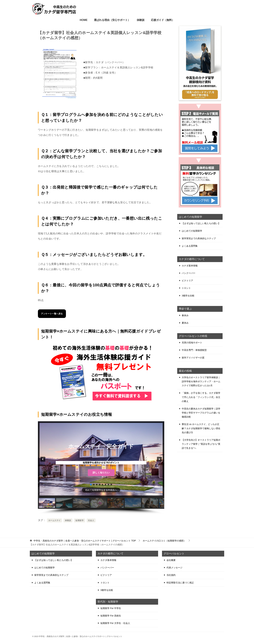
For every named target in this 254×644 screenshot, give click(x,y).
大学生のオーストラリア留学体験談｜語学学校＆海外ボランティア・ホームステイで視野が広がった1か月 (201, 381)
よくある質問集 (190, 246)
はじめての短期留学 (192, 231)
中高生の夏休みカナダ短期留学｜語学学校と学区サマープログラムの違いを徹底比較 (201, 413)
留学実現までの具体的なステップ (199, 238)
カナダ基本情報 (190, 266)
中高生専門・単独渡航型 (194, 350)
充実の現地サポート (192, 343)
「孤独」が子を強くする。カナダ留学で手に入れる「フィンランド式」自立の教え (201, 397)
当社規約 (171, 575)
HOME (84, 20)
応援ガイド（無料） (163, 20)
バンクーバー (189, 273)
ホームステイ (54, 520)
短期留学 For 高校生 (111, 616)
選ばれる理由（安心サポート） (112, 20)
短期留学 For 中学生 (111, 608)
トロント (186, 288)
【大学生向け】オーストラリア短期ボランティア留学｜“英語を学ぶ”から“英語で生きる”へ (201, 444)
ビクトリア (187, 281)
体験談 (141, 20)
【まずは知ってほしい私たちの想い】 (201, 223)
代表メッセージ (174, 568)
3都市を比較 (188, 296)
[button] (43, 459)
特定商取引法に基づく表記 (180, 583)
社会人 (91, 520)
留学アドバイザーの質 (193, 358)
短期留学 (80, 520)
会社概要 (171, 560)
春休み (185, 315)
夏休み (185, 323)
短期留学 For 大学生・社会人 (115, 623)
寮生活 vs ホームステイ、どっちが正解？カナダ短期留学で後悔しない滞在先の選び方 (201, 428)
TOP (85, 541)
